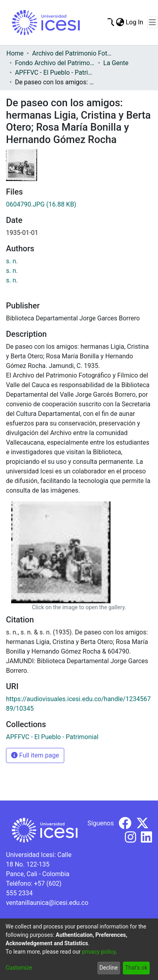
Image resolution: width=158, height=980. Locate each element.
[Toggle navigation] (153, 22)
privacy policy (99, 952)
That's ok (136, 968)
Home (15, 53)
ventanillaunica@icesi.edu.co (47, 903)
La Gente (116, 63)
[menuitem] (120, 22)
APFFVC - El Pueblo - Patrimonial (55, 73)
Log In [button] (135, 22)
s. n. (12, 261)
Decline (109, 968)
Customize (19, 968)
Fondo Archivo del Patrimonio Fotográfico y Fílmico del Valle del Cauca (55, 63)
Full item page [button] (35, 755)
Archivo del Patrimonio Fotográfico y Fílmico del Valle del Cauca (72, 53)
